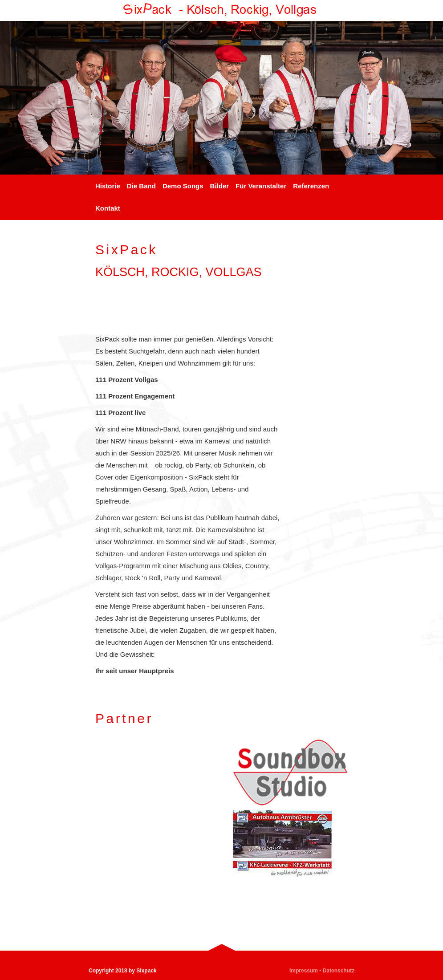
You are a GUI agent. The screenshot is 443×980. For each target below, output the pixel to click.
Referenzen (311, 186)
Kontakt (108, 208)
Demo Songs (183, 186)
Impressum (304, 971)
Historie (108, 186)
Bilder (220, 186)
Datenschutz (339, 971)
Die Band (141, 186)
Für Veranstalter (261, 186)
